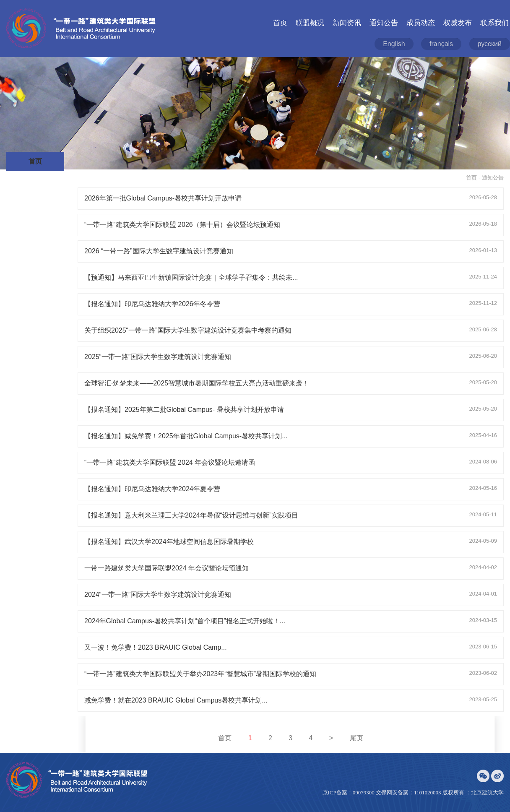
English (394, 44)
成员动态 (421, 23)
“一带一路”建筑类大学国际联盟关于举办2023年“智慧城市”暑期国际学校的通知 (200, 674)
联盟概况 (310, 23)
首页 (280, 23)
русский (490, 44)
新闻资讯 (347, 23)
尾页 (356, 738)
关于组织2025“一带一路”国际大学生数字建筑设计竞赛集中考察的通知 (188, 330)
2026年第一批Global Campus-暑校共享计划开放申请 (163, 198)
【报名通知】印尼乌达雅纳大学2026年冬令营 (152, 304)
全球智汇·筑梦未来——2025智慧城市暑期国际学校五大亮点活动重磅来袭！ (197, 383)
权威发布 (458, 23)
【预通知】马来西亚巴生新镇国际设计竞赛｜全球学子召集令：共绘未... (191, 277)
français (441, 44)
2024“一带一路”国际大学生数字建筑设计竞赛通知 (158, 595)
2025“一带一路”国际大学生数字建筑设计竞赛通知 (158, 357)
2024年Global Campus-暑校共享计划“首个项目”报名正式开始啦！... (185, 621)
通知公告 (384, 23)
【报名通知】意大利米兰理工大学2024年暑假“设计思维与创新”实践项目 (191, 515)
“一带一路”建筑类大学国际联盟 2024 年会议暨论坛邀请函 (170, 462)
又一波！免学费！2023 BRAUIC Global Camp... (156, 647)
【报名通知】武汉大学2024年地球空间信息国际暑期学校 (169, 542)
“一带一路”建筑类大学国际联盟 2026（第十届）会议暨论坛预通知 (182, 225)
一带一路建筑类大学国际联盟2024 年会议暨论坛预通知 (167, 568)
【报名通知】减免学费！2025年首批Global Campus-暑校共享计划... (186, 436)
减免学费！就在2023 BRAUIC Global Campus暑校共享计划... (176, 700)
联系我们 (494, 23)
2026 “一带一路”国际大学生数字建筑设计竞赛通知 (159, 251)
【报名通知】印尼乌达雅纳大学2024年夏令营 (152, 489)
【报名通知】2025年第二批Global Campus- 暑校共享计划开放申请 (184, 410)
